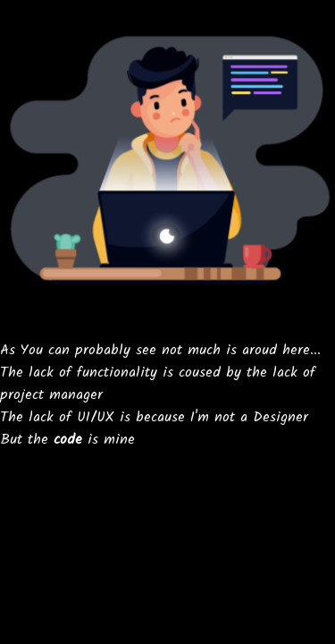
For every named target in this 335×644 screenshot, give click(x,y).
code (68, 440)
